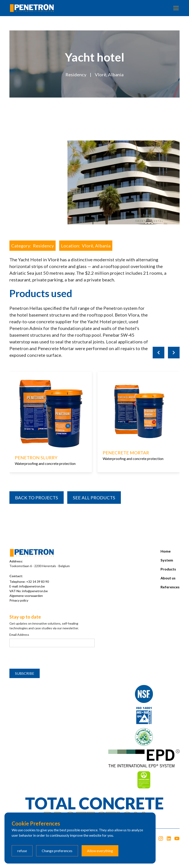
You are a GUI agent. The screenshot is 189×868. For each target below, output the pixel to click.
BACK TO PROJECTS (37, 498)
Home (166, 551)
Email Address (19, 635)
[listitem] (51, 429)
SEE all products (94, 498)
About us (168, 578)
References (170, 587)
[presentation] (43, 658)
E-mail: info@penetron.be (27, 586)
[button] (175, 8)
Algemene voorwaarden (26, 596)
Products (168, 569)
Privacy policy (19, 600)
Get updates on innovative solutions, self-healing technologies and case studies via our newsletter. (44, 626)
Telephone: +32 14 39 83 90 (29, 582)
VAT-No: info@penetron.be (29, 591)
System (167, 560)
